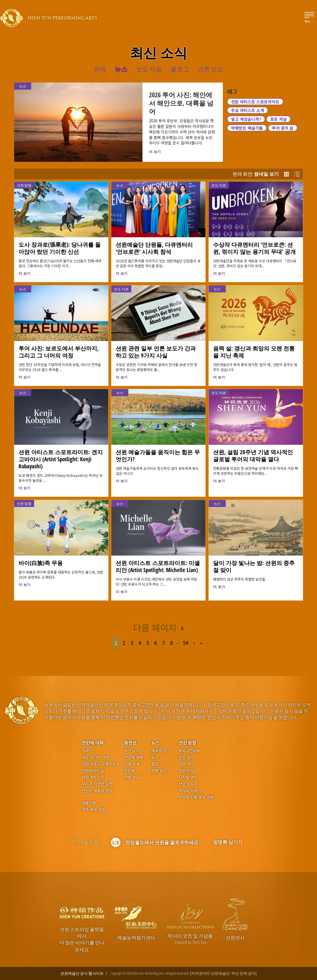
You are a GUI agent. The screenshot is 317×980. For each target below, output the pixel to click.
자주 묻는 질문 (94, 809)
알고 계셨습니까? (246, 119)
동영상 (130, 743)
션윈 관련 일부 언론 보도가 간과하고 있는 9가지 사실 (156, 352)
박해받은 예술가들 (247, 128)
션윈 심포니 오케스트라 (101, 764)
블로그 (157, 764)
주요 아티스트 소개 (248, 110)
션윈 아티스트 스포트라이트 (255, 102)
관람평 (130, 771)
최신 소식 (132, 751)
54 (185, 643)
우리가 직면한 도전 (97, 784)
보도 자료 (219, 185)
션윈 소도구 (188, 784)
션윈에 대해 (93, 743)
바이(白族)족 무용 (41, 563)
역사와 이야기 (190, 791)
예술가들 (89, 803)
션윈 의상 (186, 771)
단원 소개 (132, 764)
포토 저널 (278, 119)
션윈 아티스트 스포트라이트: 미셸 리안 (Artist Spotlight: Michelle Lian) (158, 566)
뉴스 (120, 185)
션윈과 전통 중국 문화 (196, 797)
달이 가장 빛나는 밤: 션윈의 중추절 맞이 (254, 566)
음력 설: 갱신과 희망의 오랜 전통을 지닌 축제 (254, 352)
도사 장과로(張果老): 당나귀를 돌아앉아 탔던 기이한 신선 (60, 248)
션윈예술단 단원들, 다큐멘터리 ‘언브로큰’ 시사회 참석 (154, 248)
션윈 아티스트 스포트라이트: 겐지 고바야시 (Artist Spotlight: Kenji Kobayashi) (61, 459)
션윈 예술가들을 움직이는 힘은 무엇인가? (158, 456)
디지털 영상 (188, 777)
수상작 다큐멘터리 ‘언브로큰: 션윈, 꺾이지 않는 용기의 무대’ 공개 (254, 248)
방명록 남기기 (228, 842)
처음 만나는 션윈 (95, 757)
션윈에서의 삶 (93, 771)
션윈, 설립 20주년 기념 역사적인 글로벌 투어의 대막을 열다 (253, 456)
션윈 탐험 (24, 185)
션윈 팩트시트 (93, 777)
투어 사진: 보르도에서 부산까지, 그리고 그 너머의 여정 (59, 352)
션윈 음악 (186, 757)
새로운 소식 (161, 751)
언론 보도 (132, 777)
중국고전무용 (189, 751)
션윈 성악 (186, 764)
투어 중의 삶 (283, 128)
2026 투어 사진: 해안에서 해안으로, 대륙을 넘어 (181, 103)
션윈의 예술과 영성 (97, 791)
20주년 (87, 751)
